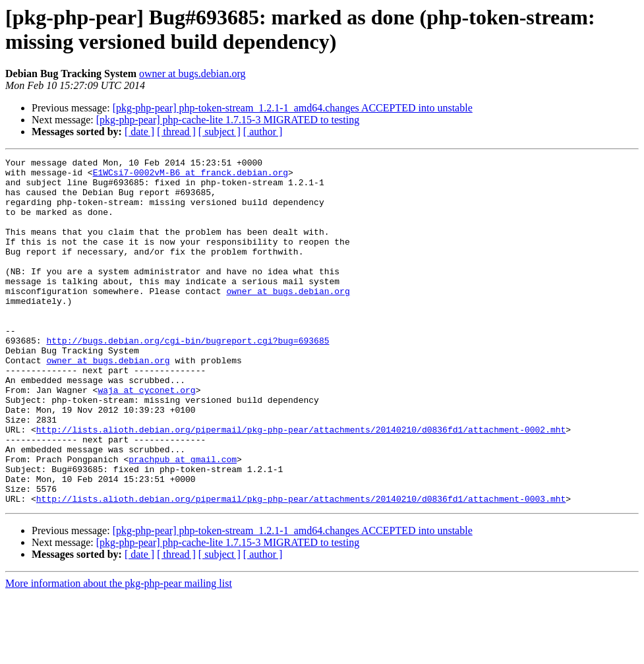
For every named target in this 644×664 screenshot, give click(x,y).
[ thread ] (176, 132)
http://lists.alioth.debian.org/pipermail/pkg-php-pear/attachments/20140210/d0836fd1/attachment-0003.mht (301, 568)
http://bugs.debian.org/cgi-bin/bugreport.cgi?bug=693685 (188, 378)
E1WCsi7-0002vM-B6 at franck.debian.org (190, 176)
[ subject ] (220, 132)
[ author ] (263, 132)
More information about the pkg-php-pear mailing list (119, 652)
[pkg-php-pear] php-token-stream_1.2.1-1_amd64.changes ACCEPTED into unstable (293, 108)
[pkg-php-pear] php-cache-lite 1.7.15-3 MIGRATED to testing (228, 120)
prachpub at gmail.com (183, 520)
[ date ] (139, 132)
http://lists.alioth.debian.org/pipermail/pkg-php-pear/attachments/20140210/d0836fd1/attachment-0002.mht (301, 485)
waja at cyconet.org (146, 437)
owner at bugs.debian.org (192, 74)
